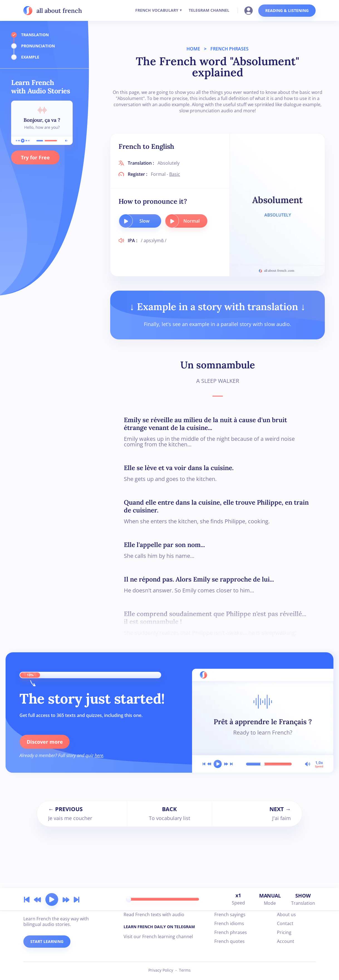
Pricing (284, 932)
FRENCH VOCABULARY (157, 10)
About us (286, 915)
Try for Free (35, 157)
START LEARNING (47, 941)
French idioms (229, 923)
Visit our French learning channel (158, 937)
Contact (285, 923)
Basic (175, 174)
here (99, 755)
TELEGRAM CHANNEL (209, 10)
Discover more (45, 742)
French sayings (230, 915)
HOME (193, 49)
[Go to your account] (250, 10)
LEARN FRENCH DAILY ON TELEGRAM (159, 927)
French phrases (231, 932)
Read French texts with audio (154, 915)
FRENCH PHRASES (229, 49)
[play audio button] (126, 221)
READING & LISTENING (287, 10)
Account (286, 941)
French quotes (229, 941)
